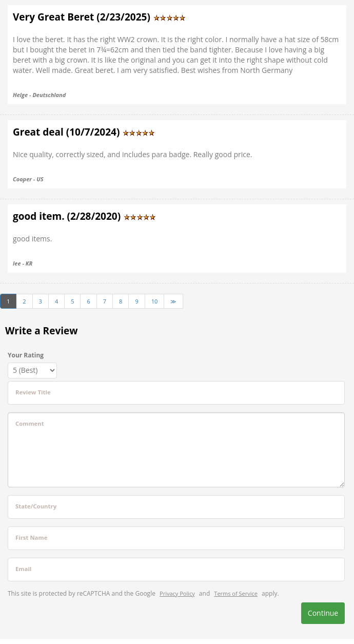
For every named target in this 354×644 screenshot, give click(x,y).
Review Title (33, 392)
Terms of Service (236, 593)
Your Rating (26, 355)
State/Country (36, 506)
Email (23, 569)
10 (155, 301)
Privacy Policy (177, 593)
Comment (30, 423)
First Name (31, 537)
